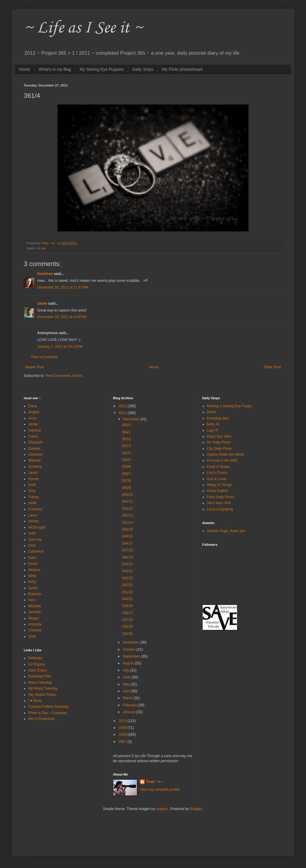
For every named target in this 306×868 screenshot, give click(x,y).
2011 (123, 413)
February (130, 705)
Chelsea (35, 630)
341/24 (127, 592)
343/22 (127, 578)
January (130, 712)
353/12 (127, 509)
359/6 (126, 467)
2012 (123, 406)
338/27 (127, 613)
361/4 (126, 453)
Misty (32, 576)
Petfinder (35, 658)
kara (32, 600)
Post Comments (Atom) (64, 376)
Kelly (32, 582)
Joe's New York (219, 503)
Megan (34, 618)
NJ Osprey (37, 664)
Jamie (33, 424)
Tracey (34, 497)
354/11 (127, 501)
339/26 (127, 606)
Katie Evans (38, 670)
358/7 (126, 474)
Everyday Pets (40, 676)
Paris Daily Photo (220, 497)
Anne (32, 418)
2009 (123, 728)
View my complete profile (160, 790)
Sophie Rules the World (225, 455)
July (126, 670)
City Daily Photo (219, 449)
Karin (32, 558)
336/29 (127, 627)
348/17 (127, 543)
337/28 (127, 620)
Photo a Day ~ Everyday (48, 713)
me (44, 248)
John (32, 533)
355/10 (127, 495)
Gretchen (45, 274)
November (131, 642)
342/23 (127, 585)
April (127, 691)
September (132, 656)
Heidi (32, 503)
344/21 (127, 571)
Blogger (196, 809)
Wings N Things (219, 485)
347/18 (127, 550)
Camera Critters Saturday (48, 707)
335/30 (127, 634)
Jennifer (35, 612)
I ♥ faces (35, 701)
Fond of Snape (219, 467)
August (129, 663)
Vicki (32, 636)
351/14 (127, 523)
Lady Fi (213, 430)
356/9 (126, 488)
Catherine (36, 551)
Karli (32, 545)
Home (25, 69)
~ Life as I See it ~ (83, 28)
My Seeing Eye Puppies (102, 69)
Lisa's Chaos (217, 473)
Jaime (42, 304)
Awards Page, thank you (226, 531)
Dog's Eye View (219, 436)
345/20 (127, 564)
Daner (212, 412)
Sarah (33, 588)
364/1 (126, 432)
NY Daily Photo (219, 442)
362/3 (126, 446)
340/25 (127, 599)
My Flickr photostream (182, 69)
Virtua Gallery (217, 491)
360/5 (126, 460)
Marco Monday (40, 683)
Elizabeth (36, 442)
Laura (33, 515)
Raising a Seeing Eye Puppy (229, 406)
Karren (34, 479)
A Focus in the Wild (222, 460)
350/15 (127, 529)
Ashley (34, 521)
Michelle (35, 606)
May (127, 684)
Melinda (34, 460)
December (131, 419)
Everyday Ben (218, 418)
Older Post (272, 367)
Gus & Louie (217, 479)
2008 (123, 735)
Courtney (36, 509)
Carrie (33, 436)
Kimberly (35, 467)
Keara (33, 564)
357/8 (126, 481)
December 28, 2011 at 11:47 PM (63, 287)
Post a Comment (44, 357)
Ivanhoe (35, 430)
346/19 (127, 557)
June (127, 677)
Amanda (35, 624)
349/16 (127, 536)
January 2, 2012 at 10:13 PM (60, 347)
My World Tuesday (43, 688)
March (128, 698)
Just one (35, 540)
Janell (33, 473)
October (130, 650)
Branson (35, 594)
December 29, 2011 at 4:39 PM (62, 317)
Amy (32, 491)
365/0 (126, 425)
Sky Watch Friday (42, 695)
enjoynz (162, 809)
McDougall (37, 527)
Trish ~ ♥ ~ (155, 782)
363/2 (126, 439)
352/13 (127, 515)
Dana (33, 406)
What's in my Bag (55, 69)
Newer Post (34, 367)
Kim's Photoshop (42, 719)
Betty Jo (213, 424)
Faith (32, 485)
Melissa (34, 570)
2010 (123, 721)
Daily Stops (143, 69)
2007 (123, 742)
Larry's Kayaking (220, 509)
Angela (34, 412)
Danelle (34, 449)
